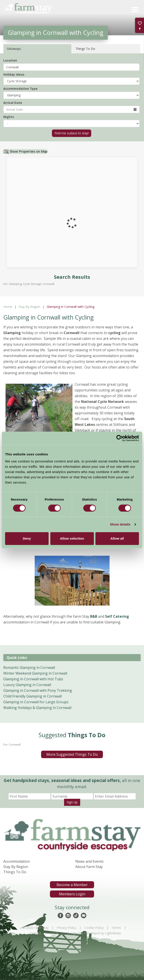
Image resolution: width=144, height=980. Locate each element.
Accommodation (17, 861)
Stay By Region (29, 307)
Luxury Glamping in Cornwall (27, 685)
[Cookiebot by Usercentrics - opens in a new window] (120, 438)
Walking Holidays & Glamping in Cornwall (37, 708)
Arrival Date (13, 103)
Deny (27, 538)
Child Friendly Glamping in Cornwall (32, 696)
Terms (116, 928)
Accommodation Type (20, 89)
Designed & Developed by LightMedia (94, 933)
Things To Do (15, 872)
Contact (36, 933)
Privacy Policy (66, 928)
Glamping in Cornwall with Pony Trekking (38, 690)
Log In (54, 933)
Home (8, 307)
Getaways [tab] (14, 49)
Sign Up (72, 802)
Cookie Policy (94, 928)
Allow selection (72, 538)
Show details (120, 524)
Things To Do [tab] (85, 49)
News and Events (89, 861)
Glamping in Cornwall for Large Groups (36, 702)
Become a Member (72, 885)
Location (10, 60)
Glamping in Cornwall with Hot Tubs (33, 679)
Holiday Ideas (14, 74)
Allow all (117, 538)
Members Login (72, 894)
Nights (9, 117)
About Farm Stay (89, 867)
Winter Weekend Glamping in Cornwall (35, 673)
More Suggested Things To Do (72, 754)
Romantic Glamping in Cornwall (29, 668)
